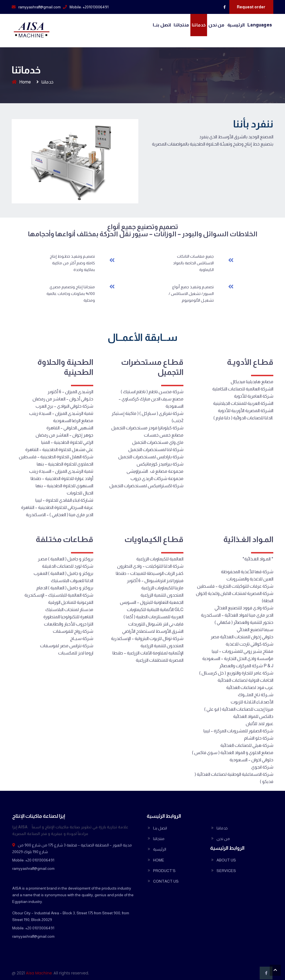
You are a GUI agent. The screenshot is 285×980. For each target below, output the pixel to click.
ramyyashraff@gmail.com (40, 7)
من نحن (216, 25)
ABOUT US (226, 860)
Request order (251, 7)
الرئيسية (236, 25)
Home (25, 82)
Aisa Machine (39, 973)
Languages (260, 25)
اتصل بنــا (162, 25)
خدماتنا (199, 25)
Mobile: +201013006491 (89, 7)
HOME (159, 860)
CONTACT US (166, 881)
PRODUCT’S (164, 871)
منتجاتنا (181, 25)
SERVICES (226, 871)
